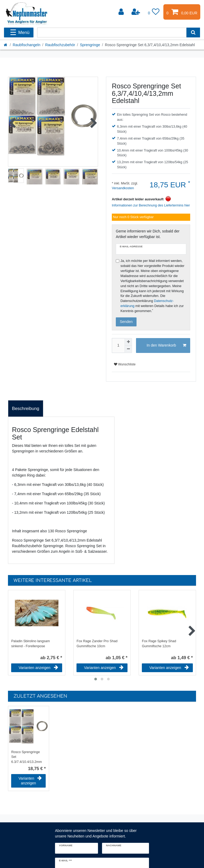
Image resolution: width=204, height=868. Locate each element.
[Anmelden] (122, 12)
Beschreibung (26, 409)
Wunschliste (125, 364)
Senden (126, 322)
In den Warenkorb (166, 346)
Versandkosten (123, 188)
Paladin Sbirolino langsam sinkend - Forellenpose (31, 644)
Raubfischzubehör (60, 45)
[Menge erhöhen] (128, 342)
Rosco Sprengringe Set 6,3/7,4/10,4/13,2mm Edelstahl (27, 757)
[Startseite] (6, 45)
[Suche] (193, 33)
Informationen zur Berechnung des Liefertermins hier (151, 205)
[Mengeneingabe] (118, 346)
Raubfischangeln (27, 45)
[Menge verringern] (128, 349)
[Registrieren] (136, 12)
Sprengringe (90, 45)
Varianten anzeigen (38, 668)
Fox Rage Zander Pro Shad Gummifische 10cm (97, 644)
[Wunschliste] (154, 12)
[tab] (26, 409)
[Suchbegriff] (112, 33)
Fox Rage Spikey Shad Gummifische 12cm (159, 644)
